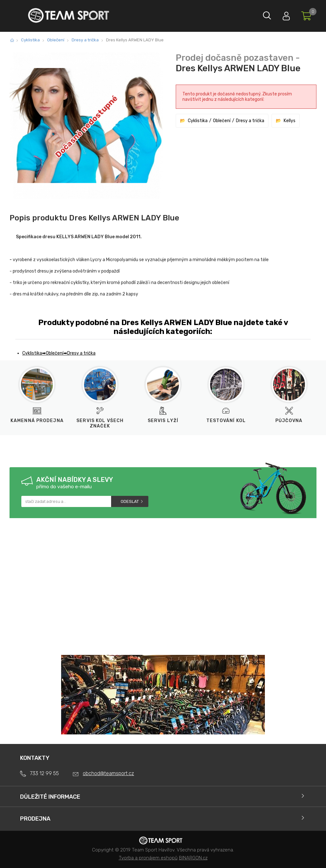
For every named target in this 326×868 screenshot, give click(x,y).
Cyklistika (30, 40)
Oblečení (56, 40)
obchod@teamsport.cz (108, 773)
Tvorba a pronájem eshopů (148, 858)
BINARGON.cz (193, 858)
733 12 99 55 (44, 773)
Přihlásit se (280, 14)
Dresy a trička (85, 40)
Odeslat (130, 501)
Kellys (290, 121)
